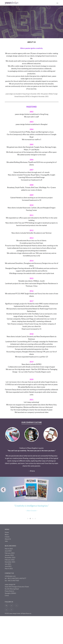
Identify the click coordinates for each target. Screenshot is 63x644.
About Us (8, 564)
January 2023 (9, 581)
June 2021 (8, 592)
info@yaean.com (10, 601)
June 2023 (8, 576)
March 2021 (9, 594)
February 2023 (10, 578)
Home (7, 558)
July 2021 (8, 589)
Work (7, 560)
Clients (7, 562)
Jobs (6, 567)
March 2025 (9, 574)
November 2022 (10, 583)
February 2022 (10, 585)
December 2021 (10, 587)
